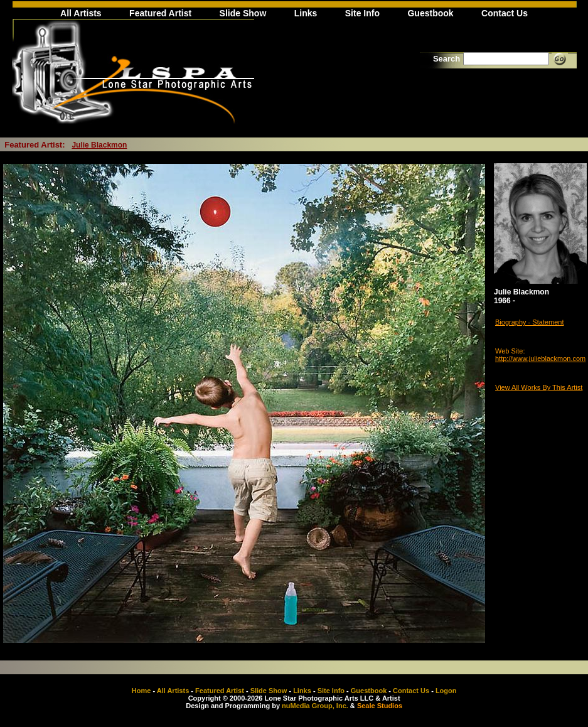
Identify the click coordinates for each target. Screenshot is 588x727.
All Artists (81, 13)
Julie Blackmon (99, 145)
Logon (446, 691)
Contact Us (505, 13)
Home (142, 691)
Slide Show (243, 13)
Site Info (362, 13)
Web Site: (510, 351)
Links (306, 13)
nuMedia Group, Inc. (315, 706)
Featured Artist (160, 13)
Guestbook (430, 13)
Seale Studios (380, 706)
